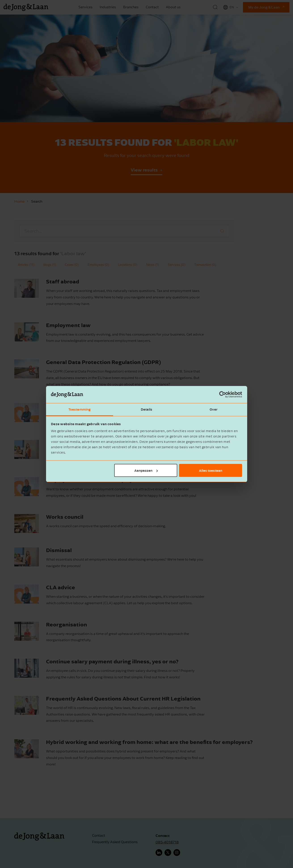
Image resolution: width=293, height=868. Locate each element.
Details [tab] (147, 409)
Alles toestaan (211, 470)
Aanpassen (146, 470)
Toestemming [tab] (79, 409)
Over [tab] (214, 409)
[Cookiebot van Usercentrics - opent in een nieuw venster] (222, 394)
